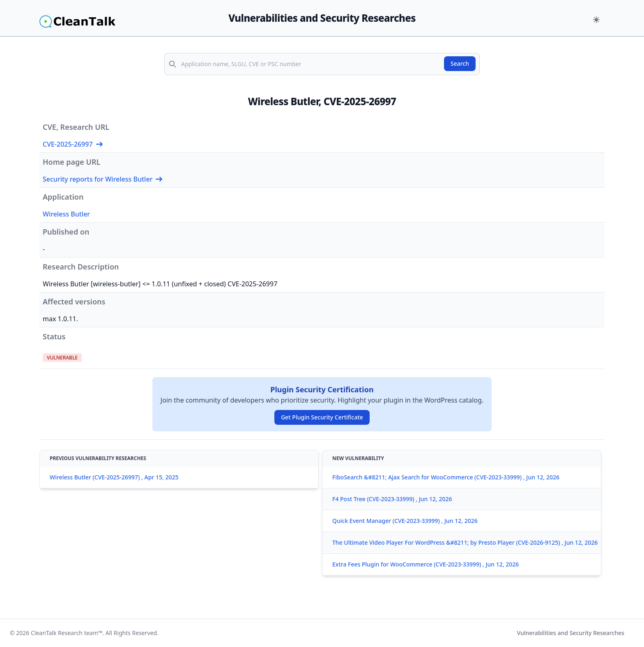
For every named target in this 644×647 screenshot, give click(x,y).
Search (460, 63)
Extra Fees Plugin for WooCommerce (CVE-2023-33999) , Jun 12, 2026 (425, 564)
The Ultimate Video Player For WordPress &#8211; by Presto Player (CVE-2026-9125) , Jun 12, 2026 (465, 542)
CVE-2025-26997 (73, 144)
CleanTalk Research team (64, 633)
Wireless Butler (66, 214)
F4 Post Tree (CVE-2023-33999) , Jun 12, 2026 (392, 499)
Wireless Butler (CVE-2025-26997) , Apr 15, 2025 (114, 477)
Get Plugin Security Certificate (322, 417)
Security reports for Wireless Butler (102, 179)
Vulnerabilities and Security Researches (570, 633)
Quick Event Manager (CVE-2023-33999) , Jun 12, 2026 (405, 521)
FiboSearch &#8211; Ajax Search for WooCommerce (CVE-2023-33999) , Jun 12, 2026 (446, 477)
